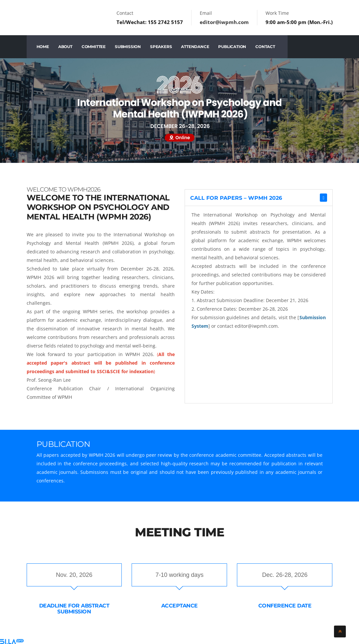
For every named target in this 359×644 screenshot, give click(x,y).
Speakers (161, 47)
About (65, 47)
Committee (94, 47)
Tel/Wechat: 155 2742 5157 (150, 22)
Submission (128, 47)
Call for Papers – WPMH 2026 (236, 198)
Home (43, 47)
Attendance (195, 47)
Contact (265, 47)
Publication (232, 47)
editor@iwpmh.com (224, 22)
